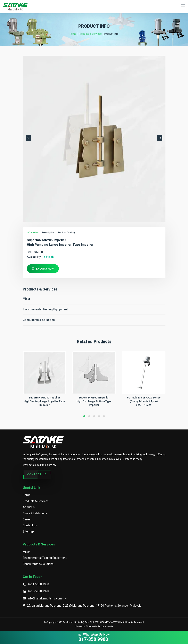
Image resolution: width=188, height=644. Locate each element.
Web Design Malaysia (103, 626)
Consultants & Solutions (39, 320)
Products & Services (90, 34)
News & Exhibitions (35, 513)
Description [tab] (48, 232)
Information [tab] (33, 232)
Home (73, 34)
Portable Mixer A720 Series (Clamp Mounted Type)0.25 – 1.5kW (144, 401)
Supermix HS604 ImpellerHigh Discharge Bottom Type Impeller (94, 401)
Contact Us (37, 475)
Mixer (27, 299)
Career (27, 519)
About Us (29, 507)
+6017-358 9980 (38, 584)
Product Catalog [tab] (66, 232)
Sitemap (28, 532)
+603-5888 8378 (38, 591)
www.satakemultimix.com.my (39, 465)
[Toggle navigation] (183, 7)
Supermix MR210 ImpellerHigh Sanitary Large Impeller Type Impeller (44, 401)
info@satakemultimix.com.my (47, 598)
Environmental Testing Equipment (45, 309)
